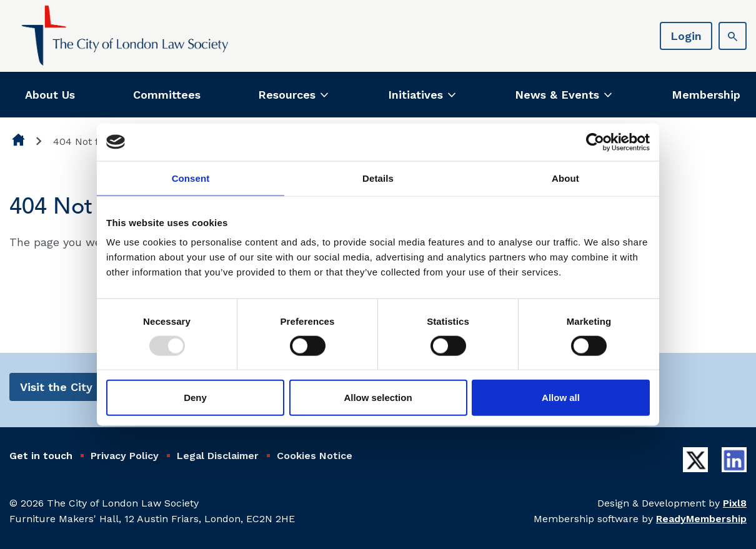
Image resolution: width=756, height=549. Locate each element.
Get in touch (41, 456)
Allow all (561, 398)
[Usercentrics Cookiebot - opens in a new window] (595, 142)
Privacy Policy (125, 456)
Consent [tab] (191, 178)
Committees (167, 95)
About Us (50, 95)
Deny (195, 398)
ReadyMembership (701, 519)
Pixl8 (735, 503)
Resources (287, 95)
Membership (706, 95)
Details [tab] (378, 178)
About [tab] (565, 178)
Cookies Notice (315, 456)
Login (686, 36)
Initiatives (415, 95)
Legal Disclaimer (218, 456)
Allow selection (378, 398)
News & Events (557, 95)
